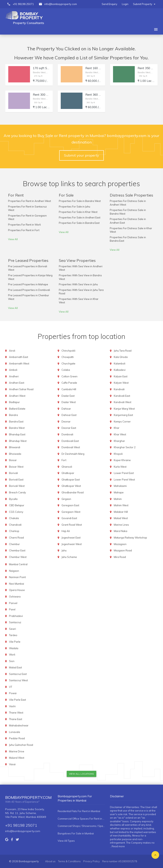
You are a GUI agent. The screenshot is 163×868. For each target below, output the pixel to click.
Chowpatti (68, 357)
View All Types (66, 841)
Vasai (12, 764)
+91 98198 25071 (23, 4)
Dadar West (69, 402)
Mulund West (17, 758)
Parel (12, 609)
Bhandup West (18, 441)
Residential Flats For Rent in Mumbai (79, 811)
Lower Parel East (124, 473)
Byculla (13, 499)
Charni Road (16, 538)
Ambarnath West (19, 363)
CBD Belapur (17, 505)
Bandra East (16, 422)
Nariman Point (17, 577)
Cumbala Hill (69, 389)
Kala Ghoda (121, 357)
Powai (13, 693)
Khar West (120, 434)
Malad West (121, 518)
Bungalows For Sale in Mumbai (76, 833)
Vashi (12, 706)
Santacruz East (18, 674)
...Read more (117, 846)
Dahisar (66, 409)
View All (13, 239)
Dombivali (67, 434)
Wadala (14, 648)
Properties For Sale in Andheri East (80, 217)
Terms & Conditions (69, 861)
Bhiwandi (15, 447)
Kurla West (120, 467)
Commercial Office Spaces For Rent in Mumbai (81, 819)
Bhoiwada (15, 454)
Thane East (16, 719)
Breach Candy (17, 492)
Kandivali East (122, 396)
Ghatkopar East (71, 480)
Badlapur (14, 402)
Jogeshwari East (71, 538)
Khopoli (118, 454)
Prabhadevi (16, 616)
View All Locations (81, 774)
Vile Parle (15, 642)
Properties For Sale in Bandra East (79, 223)
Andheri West (17, 396)
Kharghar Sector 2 (125, 447)
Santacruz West (18, 680)
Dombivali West (71, 447)
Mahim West (121, 505)
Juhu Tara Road (123, 351)
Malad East (15, 667)
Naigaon (14, 571)
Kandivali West (123, 402)
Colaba (66, 370)
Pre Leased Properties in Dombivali (29, 290)
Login (125, 4)
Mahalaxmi (120, 486)
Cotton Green (69, 376)
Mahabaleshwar (19, 725)
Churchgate (68, 363)
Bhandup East (17, 434)
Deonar (66, 422)
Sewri (12, 629)
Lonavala (15, 732)
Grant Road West (72, 525)
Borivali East (16, 480)
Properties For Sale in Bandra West (80, 201)
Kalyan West (121, 383)
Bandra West (17, 428)
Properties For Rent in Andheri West (30, 201)
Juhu (64, 550)
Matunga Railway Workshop (130, 538)
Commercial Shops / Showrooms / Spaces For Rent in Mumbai (81, 826)
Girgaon (66, 499)
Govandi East (69, 518)
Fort (64, 460)
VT (11, 687)
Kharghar (119, 441)
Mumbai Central (18, 564)
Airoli (12, 351)
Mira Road (120, 557)
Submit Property (144, 4)
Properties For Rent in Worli (24, 225)
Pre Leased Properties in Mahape (28, 284)
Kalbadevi (120, 370)
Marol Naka (121, 531)
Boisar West (16, 467)
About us (50, 861)
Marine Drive (17, 751)
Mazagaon (120, 544)
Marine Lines (121, 525)
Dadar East (68, 396)
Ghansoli (67, 467)
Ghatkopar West (71, 486)
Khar (117, 428)
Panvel (13, 603)
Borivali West (17, 486)
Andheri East (17, 383)
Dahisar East (69, 415)
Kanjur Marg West (124, 409)
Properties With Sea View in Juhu (78, 284)
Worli (12, 655)
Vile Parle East (17, 700)
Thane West (16, 713)
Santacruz (15, 622)
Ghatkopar (68, 473)
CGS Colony (16, 512)
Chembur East (17, 550)
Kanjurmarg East (123, 415)
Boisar (13, 460)
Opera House (17, 590)
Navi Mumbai (17, 584)
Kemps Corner (122, 422)
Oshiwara (15, 597)
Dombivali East (70, 441)
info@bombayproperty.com (61, 4)
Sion (12, 661)
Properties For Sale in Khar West (78, 212)
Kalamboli (120, 363)
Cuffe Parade (69, 383)
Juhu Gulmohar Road (21, 745)
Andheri (14, 376)
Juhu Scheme (69, 557)
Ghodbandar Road (73, 492)
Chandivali (15, 525)
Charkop (14, 531)
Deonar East (69, 428)
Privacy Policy (91, 861)
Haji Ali (66, 531)
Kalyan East (121, 376)
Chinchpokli (68, 351)
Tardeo (13, 635)
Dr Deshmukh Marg (73, 454)
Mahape (119, 492)
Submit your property (81, 155)
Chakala (14, 518)
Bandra (13, 415)
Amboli (13, 370)
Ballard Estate (17, 409)
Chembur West (18, 557)
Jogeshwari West (72, 544)
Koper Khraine (122, 460)
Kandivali (119, 389)
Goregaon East (70, 505)
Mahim (118, 499)
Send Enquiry (109, 4)
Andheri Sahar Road (21, 389)
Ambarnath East (19, 357)
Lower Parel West (124, 480)
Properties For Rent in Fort (24, 230)
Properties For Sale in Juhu (74, 207)
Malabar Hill (121, 512)
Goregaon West (71, 512)
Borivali (13, 473)
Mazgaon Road (123, 550)
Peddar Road (17, 738)
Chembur (14, 544)
